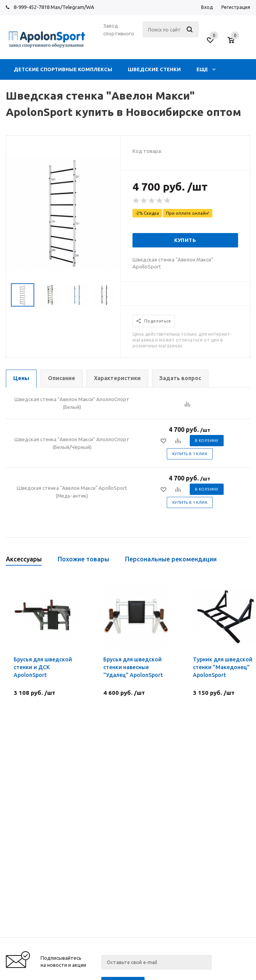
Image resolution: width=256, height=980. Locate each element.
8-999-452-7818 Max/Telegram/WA (54, 7)
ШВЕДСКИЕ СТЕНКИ (154, 69)
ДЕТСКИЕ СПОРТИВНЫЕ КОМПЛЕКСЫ (63, 69)
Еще (206, 69)
